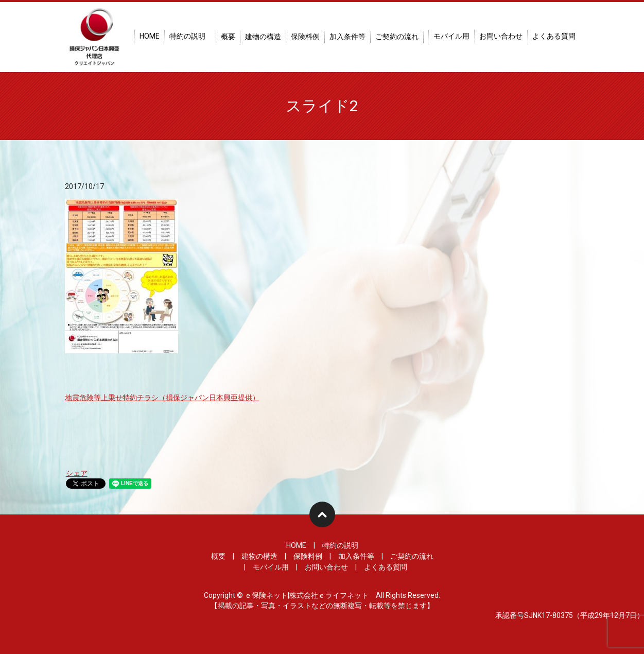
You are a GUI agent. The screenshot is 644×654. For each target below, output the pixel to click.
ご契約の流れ (397, 37)
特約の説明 (187, 36)
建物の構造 (263, 37)
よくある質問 (554, 36)
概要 (228, 37)
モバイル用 (451, 36)
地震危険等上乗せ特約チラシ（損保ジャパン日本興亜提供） (162, 398)
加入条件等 (347, 37)
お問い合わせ (501, 36)
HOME (150, 36)
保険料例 (305, 37)
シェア (77, 473)
